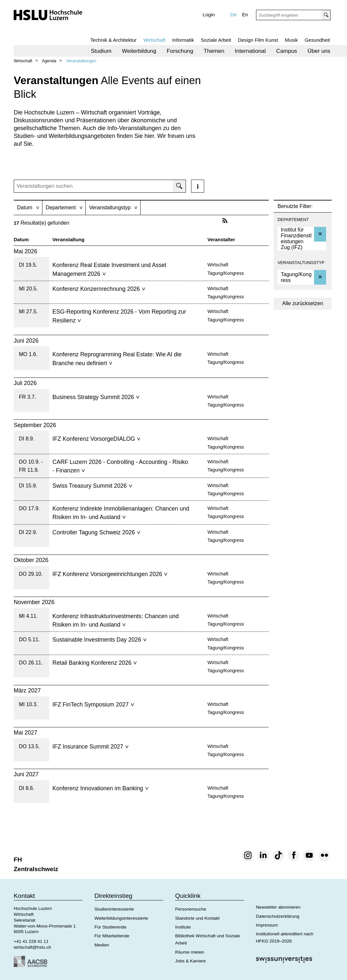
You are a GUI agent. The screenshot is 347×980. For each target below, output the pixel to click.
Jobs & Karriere (190, 961)
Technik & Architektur (113, 40)
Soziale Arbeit (216, 40)
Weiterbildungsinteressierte (121, 918)
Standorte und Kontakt (197, 918)
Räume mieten (190, 952)
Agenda (49, 61)
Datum (21, 240)
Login (209, 15)
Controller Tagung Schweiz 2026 (96, 532)
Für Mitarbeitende (112, 936)
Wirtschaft (155, 40)
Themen (214, 51)
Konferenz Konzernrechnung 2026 (99, 289)
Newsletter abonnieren (278, 907)
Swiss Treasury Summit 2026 (92, 486)
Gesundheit (317, 40)
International (250, 51)
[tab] (28, 208)
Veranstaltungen (81, 61)
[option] (302, 239)
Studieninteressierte (114, 909)
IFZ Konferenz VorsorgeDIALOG (97, 439)
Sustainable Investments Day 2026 (99, 640)
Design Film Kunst (258, 40)
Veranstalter (221, 240)
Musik (292, 40)
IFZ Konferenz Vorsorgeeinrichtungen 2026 (110, 574)
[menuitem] (101, 51)
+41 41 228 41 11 (31, 941)
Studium (101, 51)
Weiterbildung (139, 51)
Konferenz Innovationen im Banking (100, 788)
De (234, 15)
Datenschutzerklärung (278, 916)
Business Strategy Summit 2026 (96, 397)
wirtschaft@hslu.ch (32, 947)
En (245, 15)
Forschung (180, 51)
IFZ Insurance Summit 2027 (91, 747)
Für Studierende (111, 927)
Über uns (319, 51)
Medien (102, 945)
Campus (287, 51)
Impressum (267, 925)
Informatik (183, 40)
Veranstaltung (68, 240)
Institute (183, 927)
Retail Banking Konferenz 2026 (95, 663)
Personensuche (191, 909)
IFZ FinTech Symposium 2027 (93, 705)
